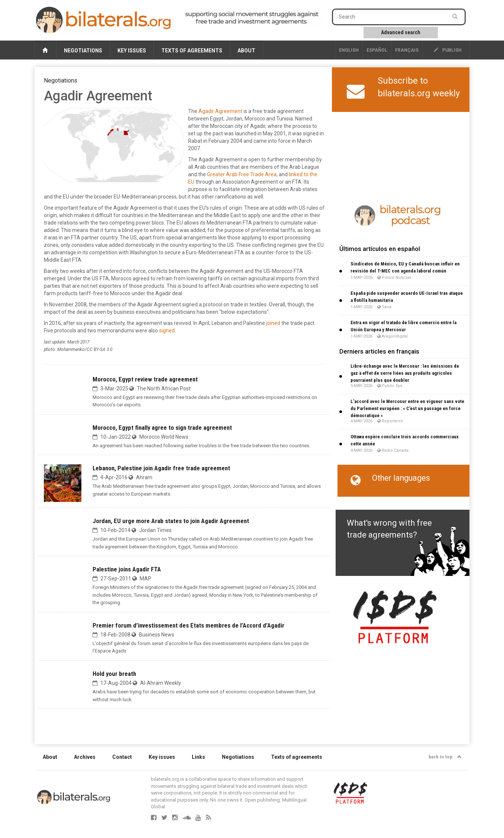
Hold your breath (114, 674)
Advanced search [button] (401, 32)
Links (198, 757)
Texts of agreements (192, 51)
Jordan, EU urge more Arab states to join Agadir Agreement (171, 521)
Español (377, 50)
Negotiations (83, 51)
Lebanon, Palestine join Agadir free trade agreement (161, 468)
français (407, 50)
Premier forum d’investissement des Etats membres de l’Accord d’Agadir (188, 625)
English (349, 50)
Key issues (132, 51)
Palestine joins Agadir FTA (127, 569)
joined (273, 323)
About (246, 51)
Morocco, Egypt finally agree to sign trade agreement (162, 428)
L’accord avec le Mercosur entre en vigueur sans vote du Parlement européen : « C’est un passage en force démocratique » (407, 408)
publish (448, 50)
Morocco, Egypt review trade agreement (145, 379)
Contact (122, 757)
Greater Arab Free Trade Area (242, 174)
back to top (445, 757)
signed (167, 331)
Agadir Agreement (220, 111)
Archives (85, 757)
